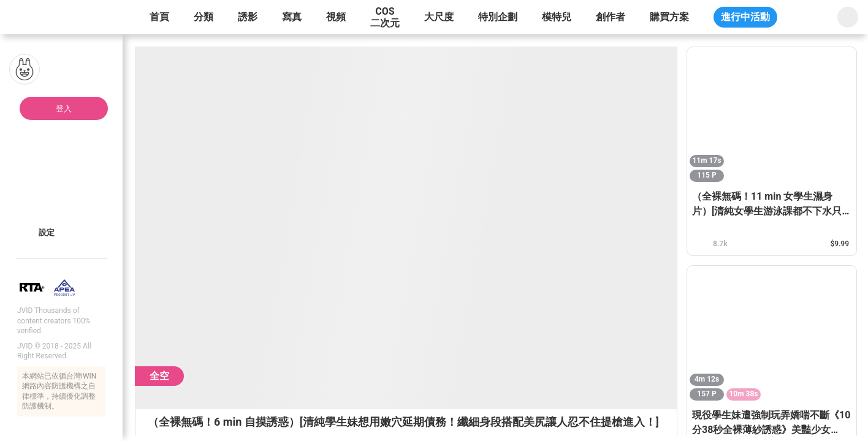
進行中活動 (745, 17)
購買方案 (669, 17)
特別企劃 (498, 17)
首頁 (159, 17)
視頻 (336, 17)
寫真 (292, 17)
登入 (64, 109)
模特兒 (557, 17)
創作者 (611, 17)
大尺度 (439, 17)
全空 (159, 376)
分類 (204, 17)
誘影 (248, 17)
